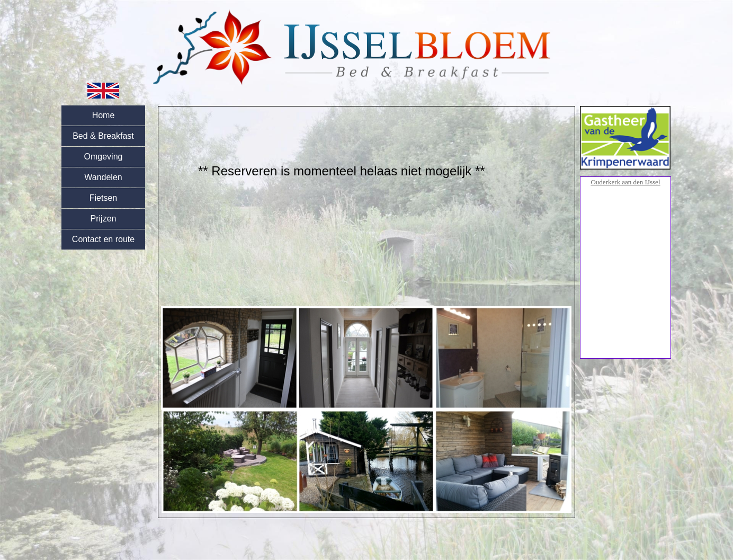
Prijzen (104, 219)
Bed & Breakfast (103, 136)
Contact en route (103, 239)
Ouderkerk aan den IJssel (625, 182)
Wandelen (103, 177)
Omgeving (104, 157)
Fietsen (103, 198)
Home (104, 115)
